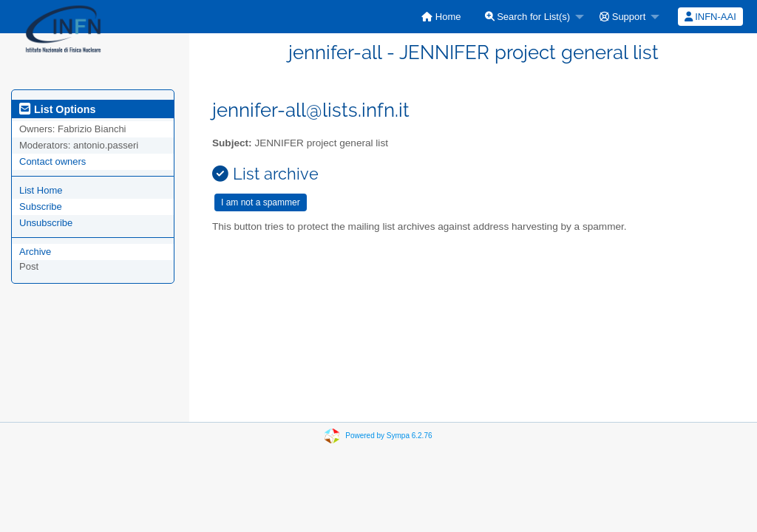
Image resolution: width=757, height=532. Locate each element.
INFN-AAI (710, 17)
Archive (35, 252)
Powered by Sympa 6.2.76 (388, 436)
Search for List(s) (528, 17)
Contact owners (52, 161)
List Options (57, 109)
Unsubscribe (46, 223)
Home (441, 17)
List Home (41, 190)
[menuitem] (441, 17)
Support (622, 17)
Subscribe (41, 207)
